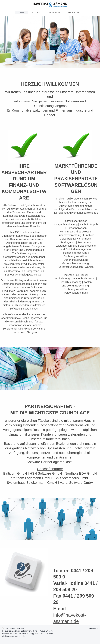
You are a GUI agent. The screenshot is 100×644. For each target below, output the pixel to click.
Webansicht (93, 628)
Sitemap (20, 628)
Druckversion (9, 628)
